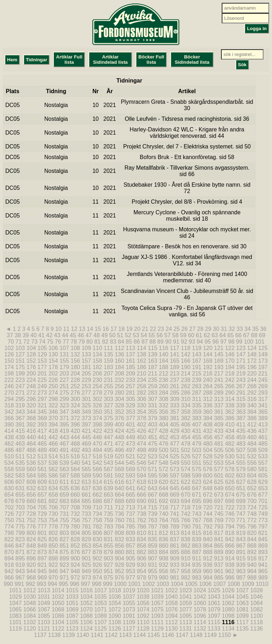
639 (109, 488)
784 (120, 527)
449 (131, 437)
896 (31, 558)
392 (31, 425)
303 (109, 399)
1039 (157, 597)
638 (98, 488)
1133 (214, 629)
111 (109, 348)
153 (42, 361)
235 (152, 380)
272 (31, 393)
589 (86, 476)
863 (197, 546)
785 (131, 527)
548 (164, 463)
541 (86, 463)
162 (141, 361)
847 (20, 546)
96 (216, 342)
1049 (44, 603)
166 (186, 361)
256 (120, 386)
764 (164, 520)
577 (219, 469)
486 (9, 450)
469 (86, 444)
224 (31, 380)
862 (186, 546)
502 (186, 450)
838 (186, 539)
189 (175, 367)
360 (208, 412)
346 (53, 412)
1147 (182, 635)
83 (113, 342)
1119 (16, 629)
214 (186, 374)
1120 (30, 629)
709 (86, 507)
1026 (228, 590)
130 (53, 354)
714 (141, 507)
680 (31, 501)
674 (230, 495)
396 (75, 425)
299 (64, 399)
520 (120, 456)
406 (186, 425)
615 (109, 482)
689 (131, 501)
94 (200, 342)
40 (34, 335)
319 (20, 405)
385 (219, 418)
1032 (58, 597)
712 (120, 507)
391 (20, 425)
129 (42, 354)
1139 (69, 635)
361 (219, 412)
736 (120, 514)
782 (98, 527)
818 (230, 533)
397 (86, 425)
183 (109, 367)
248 (31, 386)
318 (9, 405)
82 (105, 342)
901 (86, 558)
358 (186, 412)
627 (241, 482)
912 (208, 558)
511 (20, 456)
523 (152, 456)
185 (131, 367)
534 (9, 463)
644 (164, 488)
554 (230, 463)
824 (31, 539)
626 (230, 482)
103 (20, 348)
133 (86, 354)
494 (98, 450)
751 (20, 520)
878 (98, 552)
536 (31, 463)
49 (104, 335)
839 (197, 539)
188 (164, 367)
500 (164, 450)
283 (152, 393)
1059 (186, 603)
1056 (143, 603)
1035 (101, 597)
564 (75, 469)
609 (42, 482)
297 (42, 399)
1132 (200, 629)
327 (109, 405)
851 (64, 546)
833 (131, 539)
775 (20, 527)
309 (175, 399)
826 (53, 539)
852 (75, 546)
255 (109, 386)
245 (263, 380)
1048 (30, 603)
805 (86, 533)
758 (98, 520)
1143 (125, 635)
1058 (171, 603)
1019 (129, 590)
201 (42, 374)
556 (252, 463)
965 (263, 571)
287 (197, 393)
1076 (171, 609)
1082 (257, 609)
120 (208, 348)
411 (241, 425)
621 (175, 482)
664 (120, 495)
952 (120, 571)
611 (64, 482)
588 (75, 476)
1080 (228, 609)
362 (230, 412)
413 (263, 425)
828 (75, 539)
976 (120, 578)
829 (86, 539)
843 (241, 539)
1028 (257, 590)
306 (141, 399)
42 (49, 335)
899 (64, 558)
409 (219, 425)
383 (197, 418)
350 (98, 412)
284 (164, 393)
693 (175, 501)
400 (120, 425)
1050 (58, 603)
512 (31, 456)
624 (208, 482)
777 (42, 527)
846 (9, 546)
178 (53, 367)
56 (160, 335)
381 (175, 418)
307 (152, 399)
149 (263, 354)
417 (42, 431)
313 (219, 399)
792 (208, 527)
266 (230, 386)
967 (20, 578)
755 (64, 520)
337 (219, 405)
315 (241, 399)
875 (64, 552)
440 (31, 437)
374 (98, 418)
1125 (101, 629)
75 (50, 342)
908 (164, 558)
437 (263, 431)
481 (219, 444)
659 (64, 495)
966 (9, 578)
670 (186, 495)
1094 (171, 616)
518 (98, 456)
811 (152, 533)
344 (31, 412)
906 (141, 558)
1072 (115, 609)
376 (120, 418)
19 (129, 329)
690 (141, 501)
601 (219, 476)
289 (219, 393)
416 (31, 431)
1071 (101, 609)
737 (131, 514)
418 (53, 431)
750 (9, 520)
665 (131, 495)
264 (208, 386)
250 (53, 386)
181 (86, 367)
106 (53, 348)
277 (86, 393)
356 (164, 412)
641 (131, 488)
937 (219, 565)
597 (175, 476)
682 (53, 501)
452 (164, 437)
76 (58, 342)
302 (98, 399)
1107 (101, 622)
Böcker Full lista (151, 60)
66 (238, 335)
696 (208, 501)
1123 (72, 629)
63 (215, 335)
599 (197, 476)
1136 (257, 629)
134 (98, 354)
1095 (186, 616)
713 (131, 507)
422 (98, 431)
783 (109, 527)
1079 (214, 609)
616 (120, 482)
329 (131, 405)
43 (57, 335)
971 (64, 578)
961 (219, 571)
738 (141, 514)
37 (10, 335)
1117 (243, 622)
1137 (40, 635)
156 (75, 361)
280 (120, 393)
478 (186, 444)
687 (109, 501)
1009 (248, 584)
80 (90, 342)
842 (230, 539)
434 (230, 431)
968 (31, 578)
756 (75, 520)
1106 (86, 622)
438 (9, 437)
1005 (191, 584)
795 (241, 527)
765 (175, 520)
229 (86, 380)
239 (197, 380)
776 (31, 527)
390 (9, 425)
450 (141, 437)
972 (75, 578)
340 (252, 405)
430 (186, 431)
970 (53, 578)
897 (42, 558)
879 (109, 552)
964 (252, 571)
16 (106, 329)
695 (197, 501)
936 (208, 565)
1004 (177, 584)
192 (208, 367)
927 (109, 565)
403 (152, 425)
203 (64, 374)
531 (241, 456)
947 (64, 571)
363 (241, 412)
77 (66, 342)
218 (230, 374)
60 (191, 335)
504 (208, 450)
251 (64, 386)
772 (252, 520)
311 (197, 399)
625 (219, 482)
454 (186, 437)
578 (230, 469)
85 (129, 342)
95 (208, 342)
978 (141, 578)
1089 (101, 616)
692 (164, 501)
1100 (257, 616)
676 (252, 495)
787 (152, 527)
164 (164, 361)
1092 (143, 616)
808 (120, 533)
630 (9, 488)
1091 (129, 616)
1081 (243, 609)
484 (252, 444)
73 (34, 342)
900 (75, 558)
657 (42, 495)
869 (263, 546)
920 (31, 565)
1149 (210, 635)
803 (64, 533)
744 (208, 514)
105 (42, 348)
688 (120, 501)
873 (42, 552)
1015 (72, 590)
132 (75, 354)
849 (42, 546)
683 (64, 501)
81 (97, 342)
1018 (115, 590)
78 (74, 342)
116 (164, 348)
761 (131, 520)
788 (164, 527)
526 (186, 456)
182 (98, 367)
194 (230, 367)
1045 (243, 597)
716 (164, 507)
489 (42, 450)
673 (219, 495)
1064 (257, 603)
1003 (163, 584)
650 (230, 488)
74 (42, 342)
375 (109, 418)
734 (98, 514)
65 (231, 335)
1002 (149, 584)
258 (141, 386)
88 (153, 342)
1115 (214, 622)
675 (241, 495)
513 (42, 456)
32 (232, 329)
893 (263, 552)
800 (31, 533)
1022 (171, 590)
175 (20, 367)
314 (230, 399)
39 (26, 335)
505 (219, 450)
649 (219, 488)
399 (109, 425)
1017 (101, 590)
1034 (86, 597)
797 (263, 527)
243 (241, 380)
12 (74, 329)
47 (89, 335)
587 (64, 476)
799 (20, 533)
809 (131, 533)
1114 (200, 622)
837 (175, 539)
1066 (30, 609)
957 (175, 571)
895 (20, 558)
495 (109, 450)
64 (223, 335)
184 (120, 367)
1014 (58, 590)
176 (31, 367)
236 (164, 380)
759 (109, 520)
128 (31, 354)
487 (20, 450)
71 (19, 342)
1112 (171, 622)
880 (120, 552)
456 (208, 437)
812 (164, 533)
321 (42, 405)
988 (252, 578)
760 (120, 520)
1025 (214, 590)
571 (152, 469)
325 (86, 405)
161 (131, 361)
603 (241, 476)
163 (152, 361)
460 (252, 437)
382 (186, 418)
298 (53, 399)
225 (42, 380)
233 (131, 380)
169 (219, 361)
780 (75, 527)
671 (197, 495)
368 (31, 418)
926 (98, 565)
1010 (262, 584)
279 (109, 393)
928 (120, 565)
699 (241, 501)
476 (164, 444)
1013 (44, 590)
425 (131, 431)
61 (199, 335)
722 (230, 507)
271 (20, 393)
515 (64, 456)
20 (137, 329)
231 (109, 380)
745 (219, 514)
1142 (111, 635)
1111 (157, 622)
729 (42, 514)
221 (263, 374)
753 (42, 520)
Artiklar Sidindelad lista (110, 60)
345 (42, 412)
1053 (101, 603)
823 (20, 539)
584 (31, 476)
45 (73, 335)
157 (86, 361)
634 (53, 488)
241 (219, 380)
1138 (55, 635)
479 (197, 444)
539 (64, 463)
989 (263, 578)
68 (254, 335)
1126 (115, 629)
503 (197, 450)
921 (42, 565)
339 (241, 405)
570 (141, 469)
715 (152, 507)
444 (75, 437)
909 (175, 558)
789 (175, 527)
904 (120, 558)
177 (42, 367)
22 (153, 329)
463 (20, 444)
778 (53, 527)
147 (241, 354)
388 (252, 418)
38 (18, 335)
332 (164, 405)
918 (9, 565)
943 (20, 571)
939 (241, 565)
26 (185, 329)
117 (175, 348)
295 (20, 399)
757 (86, 520)
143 (197, 354)
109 (86, 348)
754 (53, 520)
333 (175, 405)
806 (98, 533)
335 (197, 405)
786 (141, 527)
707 (64, 507)
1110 (143, 622)
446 (98, 437)
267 (241, 386)
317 (263, 399)
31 (224, 329)
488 (31, 450)
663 (109, 495)
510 (9, 456)
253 (86, 386)
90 (168, 342)
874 (53, 552)
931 (152, 565)
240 (208, 380)
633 (42, 488)
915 (241, 558)
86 (137, 342)
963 (241, 571)
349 (86, 412)
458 (230, 437)
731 (64, 514)
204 (75, 374)
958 (186, 571)
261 (175, 386)
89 (160, 342)
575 (197, 469)
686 (98, 501)
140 (164, 354)
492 (75, 450)
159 (109, 361)
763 (152, 520)
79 (82, 342)
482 (230, 444)
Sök (242, 65)
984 (208, 578)
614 (98, 482)
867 (241, 546)
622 (186, 482)
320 (31, 405)
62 (207, 335)
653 (263, 488)
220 (252, 374)
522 (141, 456)
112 (120, 348)
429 (175, 431)
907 (152, 558)
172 (252, 361)
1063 (243, 603)
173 (263, 361)
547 (152, 463)
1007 (220, 584)
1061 (214, 603)
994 (53, 584)
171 (241, 361)
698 (230, 501)
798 (9, 533)
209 (131, 374)
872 (31, 552)
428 (164, 431)
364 (252, 412)
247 (20, 386)
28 (200, 329)
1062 (228, 603)
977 (131, 578)
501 (175, 450)
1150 (225, 635)
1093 (157, 616)
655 (20, 495)
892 (252, 552)
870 (9, 552)
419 (64, 431)
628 (252, 482)
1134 (228, 629)
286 (186, 393)
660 (75, 495)
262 (186, 386)
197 (263, 367)
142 (186, 354)
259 (152, 386)
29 (208, 329)
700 (252, 501)
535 (20, 463)
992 (31, 584)
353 (131, 412)
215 (197, 374)
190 (186, 367)
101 (260, 342)
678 (9, 501)
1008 (234, 584)
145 (219, 354)
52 (128, 335)
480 (208, 444)
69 (262, 335)
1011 (16, 590)
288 (208, 393)
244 (252, 380)
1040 (171, 597)
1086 (58, 616)
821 (263, 533)
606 (9, 482)
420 (75, 431)
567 (109, 469)
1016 (86, 590)
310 (186, 399)
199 (20, 374)
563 (64, 469)
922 (53, 565)
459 (241, 437)
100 (249, 342)
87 (145, 342)
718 (186, 507)
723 (241, 507)
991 (19, 584)
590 (98, 476)
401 (131, 425)
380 (164, 418)
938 (230, 565)
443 (64, 437)
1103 (44, 622)
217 (219, 374)
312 (208, 399)
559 (20, 469)
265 (219, 386)
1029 (16, 597)
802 (53, 533)
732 (75, 514)
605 (263, 476)
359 (197, 412)
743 (197, 514)
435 (241, 431)
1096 (200, 616)
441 (42, 437)
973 (86, 578)
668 (164, 495)
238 (186, 380)
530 (230, 456)
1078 (200, 609)
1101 (16, 622)
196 (252, 367)
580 (252, 469)
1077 (186, 609)
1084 (30, 616)
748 (252, 514)
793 (219, 527)
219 (241, 374)
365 (263, 412)
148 (252, 354)
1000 (120, 584)
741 (175, 514)
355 (152, 412)
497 (131, 450)
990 (8, 584)
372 (75, 418)
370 (53, 418)
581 (263, 469)
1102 (30, 622)
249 (42, 386)
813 (175, 533)
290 (230, 393)
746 (230, 514)
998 (97, 584)
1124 (86, 629)
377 (131, 418)
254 (98, 386)
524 (164, 456)
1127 (129, 629)
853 (86, 546)
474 (141, 444)
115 (152, 348)
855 (109, 546)
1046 (257, 597)
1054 (115, 603)
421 (86, 431)
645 (175, 488)
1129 (157, 629)
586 (53, 476)
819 (241, 533)
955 (152, 571)
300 (75, 399)
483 (241, 444)
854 (98, 546)
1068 (58, 609)
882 (141, 552)
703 (20, 507)
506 (230, 450)
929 (131, 565)
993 (42, 584)
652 (252, 488)
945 (42, 571)
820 (252, 533)
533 (263, 456)
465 (42, 444)
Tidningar (36, 60)
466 (53, 444)
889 (219, 552)
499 (152, 450)
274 (53, 393)
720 (208, 507)
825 (42, 539)
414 (9, 431)
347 (64, 412)
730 (53, 514)
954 (141, 571)
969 (42, 578)
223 (20, 380)
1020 (143, 590)
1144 (140, 635)
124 (252, 348)
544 (120, 463)
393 (42, 425)
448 (120, 437)
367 (20, 418)
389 (263, 418)
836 (164, 539)
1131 (186, 629)
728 (31, 514)
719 (197, 507)
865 (219, 546)
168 (208, 361)
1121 (44, 629)
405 (175, 425)
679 (20, 501)
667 (152, 495)
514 (53, 456)
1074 (143, 609)
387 (241, 418)
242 (230, 380)
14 (90, 329)
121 (219, 348)
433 (219, 431)
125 (263, 348)
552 (208, 463)
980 (164, 578)
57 (168, 335)
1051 (72, 603)
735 (109, 514)
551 (197, 463)
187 (152, 367)
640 (120, 488)
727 (20, 514)
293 (263, 393)
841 (219, 539)
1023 (186, 590)
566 (98, 469)
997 (86, 584)
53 (136, 335)
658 (53, 495)
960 (208, 571)
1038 (143, 597)
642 (141, 488)
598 (186, 476)
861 (175, 546)
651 (241, 488)
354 (141, 412)
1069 (72, 609)
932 (164, 565)
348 (75, 412)
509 (263, 450)
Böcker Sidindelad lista (192, 60)
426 (141, 431)
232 (120, 380)
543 (109, 463)
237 (175, 380)
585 (42, 476)
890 (230, 552)
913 (219, 558)
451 (152, 437)
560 (31, 469)
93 (192, 342)
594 (141, 476)
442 (53, 437)
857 (131, 546)
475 (152, 444)
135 (109, 354)
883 (152, 552)
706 (53, 507)
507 (241, 450)
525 (175, 456)
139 (152, 354)
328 (120, 405)
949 (86, 571)
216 (208, 374)
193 (219, 367)
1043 (214, 597)
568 (120, 469)
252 (75, 386)
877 (86, 552)
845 (263, 539)
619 (152, 482)
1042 (200, 597)
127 (20, 354)
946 (53, 571)
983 (197, 578)
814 (186, 533)
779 (64, 527)
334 (186, 405)
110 (98, 348)
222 (9, 380)
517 (86, 456)
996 (75, 584)
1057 (157, 603)
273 (42, 393)
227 (64, 380)
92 (184, 342)
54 (144, 335)
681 (42, 501)
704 (31, 507)
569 (131, 469)
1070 (86, 609)
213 (175, 374)
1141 (97, 635)
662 (98, 495)
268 (252, 386)
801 (42, 533)
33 (240, 329)
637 (86, 488)
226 (53, 380)
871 (20, 552)
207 (109, 374)
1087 (72, 616)
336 (208, 405)
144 (208, 354)
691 (152, 501)
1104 (58, 622)
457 (219, 437)
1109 (129, 622)
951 (109, 571)
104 (31, 348)
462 (9, 444)
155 (64, 361)
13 (82, 329)
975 (109, 578)
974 (98, 578)
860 (164, 546)
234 (141, 380)
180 (75, 367)
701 (263, 501)
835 (152, 539)
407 (197, 425)
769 (219, 520)
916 (252, 558)
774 (9, 527)
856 (120, 546)
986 (230, 578)
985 (219, 578)
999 (108, 584)
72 (27, 342)
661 (86, 495)
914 (230, 558)
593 (131, 476)
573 (175, 469)
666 (141, 495)
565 (86, 469)
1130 (171, 629)
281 (131, 393)
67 (246, 335)
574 (186, 469)
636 (75, 488)
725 (263, 507)
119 (197, 348)
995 (64, 584)
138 (141, 354)
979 (152, 578)
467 (64, 444)
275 (64, 393)
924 (75, 565)
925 (86, 565)
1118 (257, 622)
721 (219, 507)
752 (31, 520)
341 (263, 405)
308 (164, 399)
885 (175, 552)
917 (263, 558)
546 (141, 463)
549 (175, 463)
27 (192, 329)
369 (42, 418)
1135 (243, 629)
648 (208, 488)
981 (175, 578)
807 (109, 533)
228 (75, 380)
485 (263, 444)
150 (9, 361)
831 (109, 539)
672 (208, 495)
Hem (12, 60)
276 (75, 393)
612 (75, 482)
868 (252, 546)
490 (53, 450)
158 (98, 361)
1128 (143, 629)
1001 (135, 584)
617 (131, 482)
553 (219, 463)
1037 (129, 597)
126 (9, 354)
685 (86, 501)
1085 (44, 616)
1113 (186, 622)
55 (152, 335)
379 (152, 418)
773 (263, 520)
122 (230, 348)
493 (86, 450)
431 (197, 431)
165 (175, 361)
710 (98, 507)
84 (121, 342)
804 (75, 533)
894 (9, 558)
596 (164, 476)
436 (252, 431)
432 (208, 431)
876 (75, 552)
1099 (243, 616)
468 (75, 444)
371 (64, 418)
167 (197, 361)
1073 (129, 609)
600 (208, 476)
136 (120, 354)
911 (197, 558)
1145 (154, 635)
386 (230, 418)
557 (263, 463)
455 (197, 437)
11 (66, 329)
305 (131, 399)
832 (120, 539)
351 (109, 412)
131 (64, 354)
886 (186, 552)
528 (208, 456)
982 (186, 578)
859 (152, 546)
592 (120, 476)
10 (58, 329)
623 (197, 482)
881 (131, 552)
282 (141, 393)
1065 (16, 609)
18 (121, 329)
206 (98, 374)
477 (175, 444)
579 (241, 469)
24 (169, 329)
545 (131, 463)
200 (31, 374)
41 (41, 335)
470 (98, 444)
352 (120, 412)
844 (252, 539)
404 (164, 425)
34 (248, 329)
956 (164, 571)
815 (197, 533)
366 (9, 418)
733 (86, 514)
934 (186, 565)
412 (252, 425)
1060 (200, 603)
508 (252, 450)
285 (175, 393)
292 (252, 393)
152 (31, 361)
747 (241, 514)
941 (263, 565)
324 (75, 405)
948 (75, 571)
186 (141, 367)
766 (186, 520)
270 (9, 393)
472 (120, 444)
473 (131, 444)
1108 (115, 622)
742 (186, 514)
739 (152, 514)
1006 (205, 584)
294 (9, 399)
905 (131, 558)
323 (64, 405)
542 (98, 463)
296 (31, 399)
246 (9, 386)
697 (219, 501)
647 (197, 488)
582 (9, 476)
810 (141, 533)
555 (241, 463)
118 (186, 348)
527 (197, 456)
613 (86, 482)
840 (208, 539)
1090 (115, 616)
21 (145, 329)
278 (98, 393)
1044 (228, 597)
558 (9, 469)
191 (197, 367)
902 (98, 558)
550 (186, 463)
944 (31, 571)
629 (263, 482)
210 (141, 374)
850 (53, 546)
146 (230, 354)
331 (152, 405)
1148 (196, 635)
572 (164, 469)
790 (186, 527)
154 (53, 361)
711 (109, 507)
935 (197, 565)
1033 (72, 597)
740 (164, 514)
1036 (115, 597)
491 (64, 450)
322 (53, 405)
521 (131, 456)
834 (141, 539)
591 (109, 476)
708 (75, 507)
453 (175, 437)
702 (9, 507)
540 (75, 463)
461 (263, 437)
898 (53, 558)
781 (86, 527)
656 (31, 495)
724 (252, 507)
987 (241, 578)
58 (175, 335)
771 (241, 520)
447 (109, 437)
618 (141, 482)
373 (86, 418)
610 (53, 482)
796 (252, 527)
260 (164, 386)
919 (20, 565)
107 (64, 348)
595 (152, 476)
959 (197, 571)
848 (31, 546)
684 (75, 501)
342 (9, 412)
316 (252, 399)
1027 (243, 590)
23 (161, 329)
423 (109, 431)
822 (9, 539)
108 (75, 348)
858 (141, 546)
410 (230, 425)
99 (239, 342)
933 (175, 565)
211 (152, 374)
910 (186, 558)
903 (109, 558)
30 (216, 329)
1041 (186, 597)
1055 (129, 603)
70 (11, 342)
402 (141, 425)
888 (208, 552)
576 (208, 469)
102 (9, 348)
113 (131, 348)
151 (20, 361)
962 (230, 571)
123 (241, 348)
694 (186, 501)
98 (231, 342)
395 (64, 425)
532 (252, 456)
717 (175, 507)
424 (120, 431)
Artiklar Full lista (69, 60)
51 (120, 335)
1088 (86, 616)
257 (131, 386)
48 (97, 335)
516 (75, 456)
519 (109, 456)
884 (164, 552)
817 (219, 533)
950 (98, 571)
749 (263, 514)
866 (230, 546)
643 (152, 488)
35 (255, 329)
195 (241, 367)
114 (141, 348)
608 (31, 482)
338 (230, 405)
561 (42, 469)
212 (164, 374)
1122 (58, 629)
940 (252, 565)
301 (86, 399)
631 (20, 488)
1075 (157, 609)
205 (86, 374)
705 (42, 507)
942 (9, 571)
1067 (44, 609)
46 (81, 335)
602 (230, 476)
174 (9, 367)
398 (98, 425)
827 (64, 539)
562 (53, 469)
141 (175, 354)
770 (230, 520)
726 (9, 514)
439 (20, 437)
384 (208, 418)
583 (20, 476)
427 (152, 431)
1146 (168, 635)
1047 (16, 603)
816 (208, 533)
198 (9, 374)
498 (141, 450)
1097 (214, 616)
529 (219, 456)
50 (112, 335)
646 (186, 488)
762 (141, 520)
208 (120, 374)
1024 (200, 590)
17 (114, 329)
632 (31, 488)
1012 (30, 590)
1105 (72, 622)
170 (230, 361)
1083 (16, 616)
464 (31, 444)
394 (53, 425)
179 (64, 367)
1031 (44, 597)
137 (131, 354)
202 (53, 374)
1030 (30, 597)
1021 (157, 590)
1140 (83, 635)
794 (230, 527)
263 (197, 386)
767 (197, 520)
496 (120, 450)
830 (98, 539)
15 (98, 329)
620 (164, 482)
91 (176, 342)
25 (177, 329)
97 (223, 342)
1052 (86, 603)
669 (175, 495)
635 (64, 488)
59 (183, 335)
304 (120, 399)
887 (197, 552)
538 (53, 463)
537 (42, 463)
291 (241, 393)
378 (141, 418)
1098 (228, 616)
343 (20, 412)
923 (64, 565)
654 (9, 495)
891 (241, 552)
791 (197, 527)
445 (86, 437)
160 (120, 361)
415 (20, 431)
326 (98, 405)
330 (141, 405)
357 (175, 412)
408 (208, 425)
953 (131, 571)
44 (65, 335)
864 (208, 546)
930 (141, 565)
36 (263, 329)
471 (109, 444)
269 (263, 386)
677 (263, 495)
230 (98, 380)
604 (252, 476)
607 (20, 482)
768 (208, 520)
